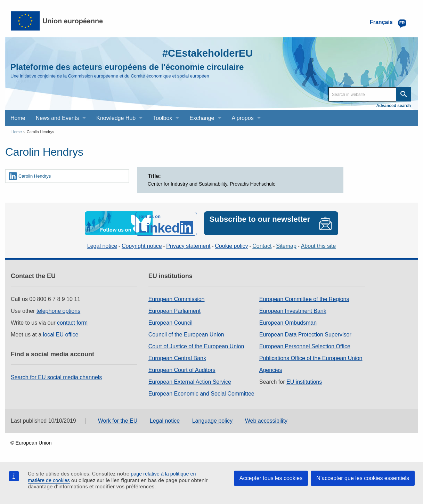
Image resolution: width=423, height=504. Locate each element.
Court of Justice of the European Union (196, 346)
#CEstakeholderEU (206, 53)
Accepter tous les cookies (271, 478)
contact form (72, 322)
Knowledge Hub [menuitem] (116, 118)
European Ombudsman (288, 322)
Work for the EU (118, 420)
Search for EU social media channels (56, 377)
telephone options (58, 311)
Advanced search (394, 106)
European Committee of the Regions (304, 299)
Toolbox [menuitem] (162, 118)
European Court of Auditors (182, 370)
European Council (170, 322)
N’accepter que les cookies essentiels (363, 478)
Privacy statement (188, 246)
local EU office (61, 334)
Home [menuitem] (18, 118)
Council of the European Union (186, 334)
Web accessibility (266, 420)
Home (17, 132)
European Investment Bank (293, 311)
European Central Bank (177, 358)
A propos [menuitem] (243, 118)
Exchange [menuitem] (202, 118)
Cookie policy (231, 246)
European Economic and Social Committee (201, 393)
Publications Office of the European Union (311, 358)
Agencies (271, 370)
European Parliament (174, 311)
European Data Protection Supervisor (305, 334)
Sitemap (286, 246)
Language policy (213, 420)
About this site (319, 246)
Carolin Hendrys (40, 132)
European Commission (177, 299)
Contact (262, 246)
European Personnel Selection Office (305, 346)
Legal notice (102, 246)
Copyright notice (142, 246)
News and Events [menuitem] (58, 118)
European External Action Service (190, 381)
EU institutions (304, 381)
